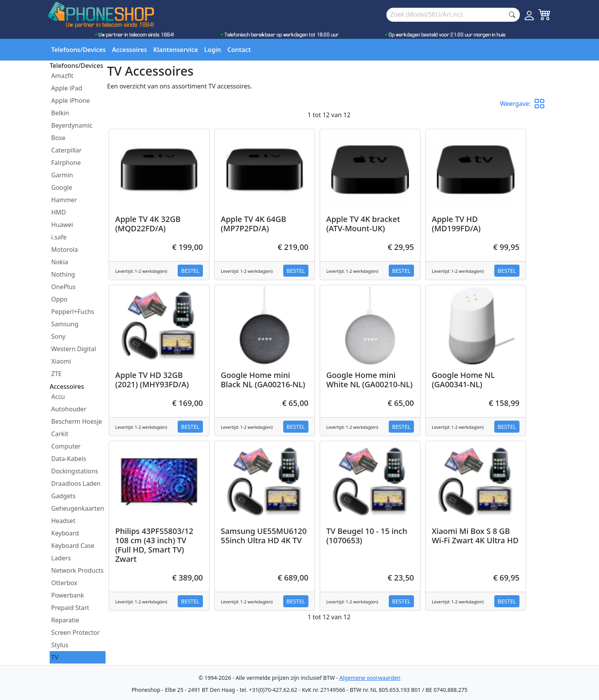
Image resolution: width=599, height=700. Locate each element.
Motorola (65, 250)
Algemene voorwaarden (370, 678)
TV (55, 657)
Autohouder (69, 409)
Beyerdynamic (72, 125)
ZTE (56, 374)
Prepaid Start (70, 608)
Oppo (59, 299)
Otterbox (64, 583)
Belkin (60, 113)
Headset (63, 521)
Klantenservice (176, 50)
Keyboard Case (73, 546)
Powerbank (68, 595)
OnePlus (63, 287)
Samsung (65, 324)
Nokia (60, 262)
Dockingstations (75, 471)
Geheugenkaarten (78, 508)
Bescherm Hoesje (77, 421)
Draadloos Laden (76, 483)
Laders (61, 558)
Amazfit (62, 76)
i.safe (59, 237)
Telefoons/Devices (79, 50)
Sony (58, 336)
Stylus (60, 645)
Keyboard (65, 533)
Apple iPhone (71, 100)
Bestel (190, 271)
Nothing (63, 274)
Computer (66, 446)
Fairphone (66, 163)
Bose (58, 138)
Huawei (62, 225)
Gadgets (63, 496)
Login (212, 50)
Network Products (77, 570)
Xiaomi (61, 361)
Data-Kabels (69, 459)
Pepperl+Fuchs (73, 312)
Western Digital (74, 349)
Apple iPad (67, 88)
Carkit (60, 434)
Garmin (62, 175)
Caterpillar (66, 150)
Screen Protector (75, 632)
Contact (239, 50)
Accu (58, 397)
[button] (542, 104)
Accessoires (130, 50)
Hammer (64, 200)
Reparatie (65, 620)
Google (62, 187)
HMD (59, 212)
